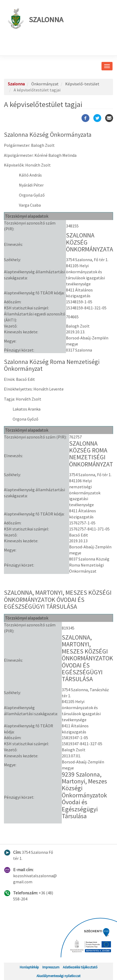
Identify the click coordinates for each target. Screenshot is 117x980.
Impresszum (51, 967)
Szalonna (36, 18)
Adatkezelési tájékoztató (80, 967)
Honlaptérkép (29, 967)
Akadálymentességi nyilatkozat (58, 976)
